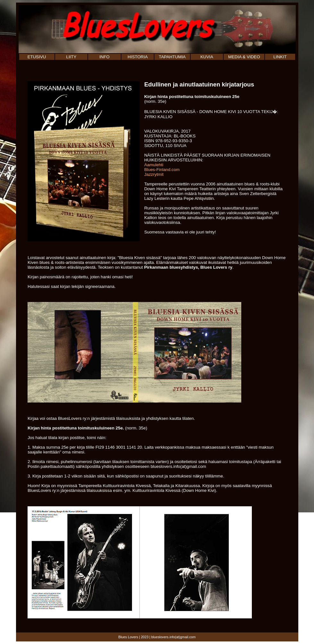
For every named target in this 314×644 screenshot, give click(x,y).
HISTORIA (138, 57)
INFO (104, 57)
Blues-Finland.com (162, 170)
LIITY (71, 57)
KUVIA (207, 57)
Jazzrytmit (154, 174)
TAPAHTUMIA (172, 57)
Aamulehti (154, 165)
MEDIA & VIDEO (244, 57)
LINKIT (280, 57)
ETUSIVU (37, 57)
